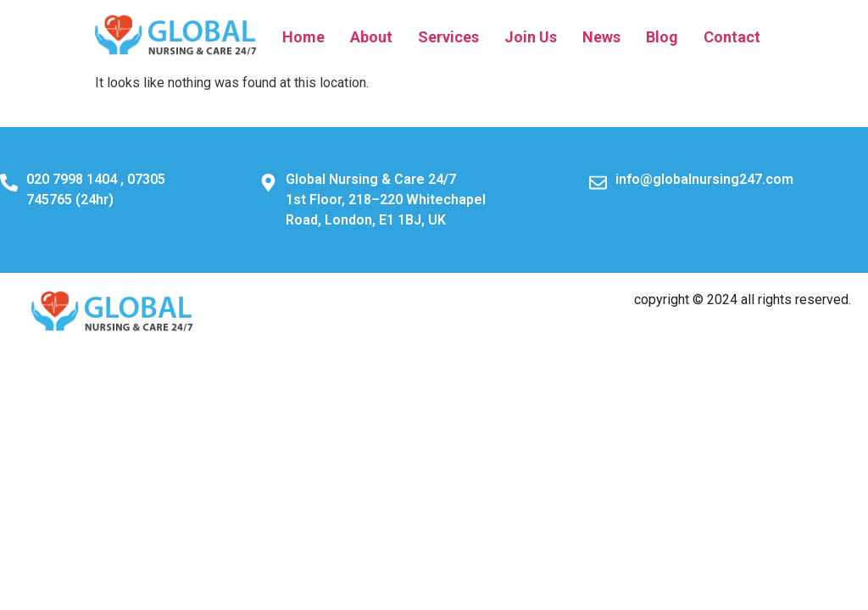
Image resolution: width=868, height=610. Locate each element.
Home (303, 37)
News (601, 37)
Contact (732, 37)
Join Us (531, 37)
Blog (662, 37)
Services (448, 37)
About (371, 37)
